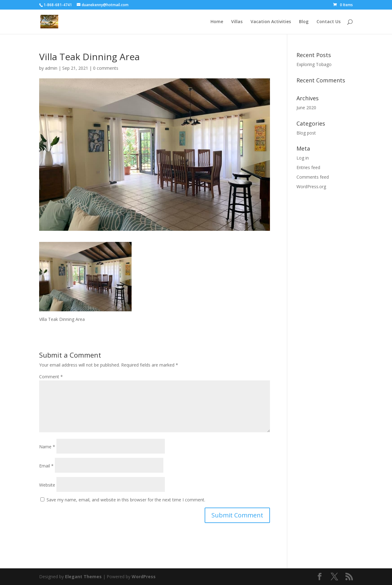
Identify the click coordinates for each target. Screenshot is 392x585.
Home (217, 22)
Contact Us (329, 22)
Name (47, 447)
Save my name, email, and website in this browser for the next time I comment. (126, 500)
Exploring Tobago (314, 64)
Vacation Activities (271, 22)
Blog (304, 22)
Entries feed (308, 167)
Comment (51, 377)
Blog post (306, 133)
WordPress (144, 577)
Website (47, 485)
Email (46, 466)
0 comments (106, 68)
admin (51, 68)
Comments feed (313, 177)
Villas (237, 22)
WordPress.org (311, 187)
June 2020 (306, 108)
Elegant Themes (83, 577)
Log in (303, 158)
